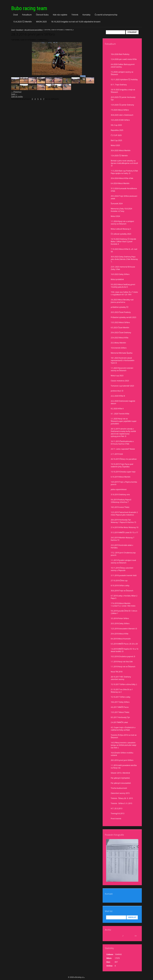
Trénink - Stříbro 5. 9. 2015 (121, 803)
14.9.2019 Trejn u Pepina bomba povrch (124, 483)
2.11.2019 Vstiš (117, 454)
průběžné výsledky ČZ (120, 307)
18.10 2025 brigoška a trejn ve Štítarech (123, 91)
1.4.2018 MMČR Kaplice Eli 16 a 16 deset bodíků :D (125, 650)
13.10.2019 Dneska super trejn (123, 472)
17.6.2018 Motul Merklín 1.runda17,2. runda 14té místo (123, 605)
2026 (126, 936)
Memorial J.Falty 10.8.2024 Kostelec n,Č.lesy (121, 210)
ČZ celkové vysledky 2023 (121, 234)
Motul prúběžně (117, 279)
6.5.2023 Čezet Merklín (120, 328)
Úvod (16, 15)
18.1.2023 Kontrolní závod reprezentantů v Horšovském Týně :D (123, 360)
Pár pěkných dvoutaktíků (121, 783)
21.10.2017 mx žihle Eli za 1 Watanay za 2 (122, 691)
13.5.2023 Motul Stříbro (120, 322)
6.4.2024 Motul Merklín (120, 183)
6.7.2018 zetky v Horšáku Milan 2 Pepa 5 (124, 597)
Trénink (75, 15)
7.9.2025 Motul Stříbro (120, 110)
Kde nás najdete (60, 15)
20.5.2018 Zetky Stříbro (120, 623)
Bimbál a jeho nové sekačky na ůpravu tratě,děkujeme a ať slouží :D (124, 163)
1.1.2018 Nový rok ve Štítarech (123, 667)
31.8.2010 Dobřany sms (120, 495)
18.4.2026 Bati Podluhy (120, 54)
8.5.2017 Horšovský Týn (120, 717)
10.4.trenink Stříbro (119, 348)
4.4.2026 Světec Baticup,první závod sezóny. (123, 66)
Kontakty (86, 15)
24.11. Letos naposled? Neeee (123, 449)
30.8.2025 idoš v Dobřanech (122, 115)
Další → (14, 94)
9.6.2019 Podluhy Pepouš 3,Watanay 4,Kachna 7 (121, 501)
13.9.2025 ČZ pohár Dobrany (122, 105)
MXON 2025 (41, 22)
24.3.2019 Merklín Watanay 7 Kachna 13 (122, 539)
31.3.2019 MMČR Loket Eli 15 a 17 (124, 532)
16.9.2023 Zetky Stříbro (120, 274)
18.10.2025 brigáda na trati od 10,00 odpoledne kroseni (76, 22)
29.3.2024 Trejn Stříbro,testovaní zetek (124, 197)
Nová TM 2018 (117, 672)
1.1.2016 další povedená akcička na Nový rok (124, 767)
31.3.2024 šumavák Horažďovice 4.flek (124, 190)
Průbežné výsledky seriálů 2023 (123, 317)
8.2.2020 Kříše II (117, 409)
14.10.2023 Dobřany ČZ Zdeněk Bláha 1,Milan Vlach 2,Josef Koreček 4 (123, 242)
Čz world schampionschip (106, 15)
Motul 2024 (115, 216)
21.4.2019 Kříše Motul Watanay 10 (125, 527)
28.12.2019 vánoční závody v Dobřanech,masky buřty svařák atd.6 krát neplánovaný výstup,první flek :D (123, 432)
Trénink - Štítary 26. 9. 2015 (122, 798)
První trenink (116, 819)
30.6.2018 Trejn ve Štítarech (122, 591)
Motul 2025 (115, 145)
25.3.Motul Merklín (118, 343)
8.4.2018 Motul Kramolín (121, 639)
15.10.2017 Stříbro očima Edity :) (124, 684)
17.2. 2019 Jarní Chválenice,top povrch (123, 554)
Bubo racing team (29, 8)
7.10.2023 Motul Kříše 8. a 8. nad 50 (124, 250)
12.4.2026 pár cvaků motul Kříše (124, 59)
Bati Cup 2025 (116, 140)
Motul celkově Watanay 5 (121, 229)
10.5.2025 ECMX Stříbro (120, 120)
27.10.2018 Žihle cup (119, 581)
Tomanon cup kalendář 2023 (122, 386)
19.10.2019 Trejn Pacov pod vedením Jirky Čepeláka (122, 465)
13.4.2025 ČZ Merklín (23, 22)
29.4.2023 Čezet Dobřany (121, 333)
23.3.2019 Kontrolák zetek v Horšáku (122, 546)
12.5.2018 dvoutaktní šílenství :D (124, 629)
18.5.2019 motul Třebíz (120, 507)
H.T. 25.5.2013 (117, 808)
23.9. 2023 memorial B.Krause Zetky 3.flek (123, 268)
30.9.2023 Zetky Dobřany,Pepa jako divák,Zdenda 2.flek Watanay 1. (124, 259)
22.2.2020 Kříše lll (118, 396)
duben (119, 936)
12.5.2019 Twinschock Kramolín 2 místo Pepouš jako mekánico (124, 514)
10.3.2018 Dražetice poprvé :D (123, 656)
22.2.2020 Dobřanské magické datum (123, 402)
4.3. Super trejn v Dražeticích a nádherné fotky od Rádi (123, 729)
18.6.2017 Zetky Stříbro (120, 702)
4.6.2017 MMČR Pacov (120, 707)
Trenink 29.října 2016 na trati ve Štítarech (124, 736)
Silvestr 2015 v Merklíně (120, 773)
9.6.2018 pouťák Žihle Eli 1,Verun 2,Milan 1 (124, 612)
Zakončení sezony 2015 (120, 793)
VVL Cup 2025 (116, 125)
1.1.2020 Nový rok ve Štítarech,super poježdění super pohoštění (124, 421)
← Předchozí (16, 92)
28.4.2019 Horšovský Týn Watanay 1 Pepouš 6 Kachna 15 (123, 521)
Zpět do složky (17, 97)
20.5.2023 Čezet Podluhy (121, 312)
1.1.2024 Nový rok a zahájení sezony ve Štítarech (122, 223)
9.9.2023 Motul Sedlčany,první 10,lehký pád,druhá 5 (123, 286)
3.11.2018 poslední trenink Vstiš (124, 575)
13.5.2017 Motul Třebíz (120, 712)
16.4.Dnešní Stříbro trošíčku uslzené (122, 754)
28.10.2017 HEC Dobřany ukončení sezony (121, 678)
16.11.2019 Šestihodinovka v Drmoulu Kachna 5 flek (122, 443)
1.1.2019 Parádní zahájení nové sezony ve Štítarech (123, 561)
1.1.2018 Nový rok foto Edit (122, 662)
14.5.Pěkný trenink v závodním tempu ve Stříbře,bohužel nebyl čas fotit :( (123, 745)
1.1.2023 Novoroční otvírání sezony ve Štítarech (122, 369)
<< (109, 936)
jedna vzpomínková (119, 489)
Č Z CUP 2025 (116, 135)
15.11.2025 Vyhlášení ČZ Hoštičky (124, 80)
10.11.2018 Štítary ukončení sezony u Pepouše (122, 569)
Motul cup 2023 (117, 376)
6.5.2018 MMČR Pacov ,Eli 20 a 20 (124, 644)
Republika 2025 (117, 130)
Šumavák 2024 (117, 204)
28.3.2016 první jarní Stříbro (34, 30)
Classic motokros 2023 (120, 381)
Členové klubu (42, 15)
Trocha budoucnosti (119, 788)
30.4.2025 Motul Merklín (121, 150)
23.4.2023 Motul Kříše (120, 338)
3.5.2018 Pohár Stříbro (120, 618)
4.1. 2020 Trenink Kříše (120, 414)
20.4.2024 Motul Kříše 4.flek (122, 178)
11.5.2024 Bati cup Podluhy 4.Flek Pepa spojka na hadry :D (124, 172)
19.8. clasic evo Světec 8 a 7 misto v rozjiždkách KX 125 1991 (124, 293)
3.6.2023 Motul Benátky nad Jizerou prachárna (122, 301)
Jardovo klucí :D (117, 391)
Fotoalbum (27, 15)
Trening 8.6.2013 (118, 813)
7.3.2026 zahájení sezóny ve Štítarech (122, 73)
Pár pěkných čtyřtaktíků (120, 778)
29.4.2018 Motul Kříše (120, 634)
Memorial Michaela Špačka (122, 353)
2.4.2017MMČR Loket (119, 722)
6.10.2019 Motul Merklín (121, 477)
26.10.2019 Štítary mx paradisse (124, 459)
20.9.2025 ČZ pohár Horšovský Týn (123, 98)
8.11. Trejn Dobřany (119, 85)
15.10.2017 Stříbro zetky (121, 697)
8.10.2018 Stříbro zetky (120, 586)
